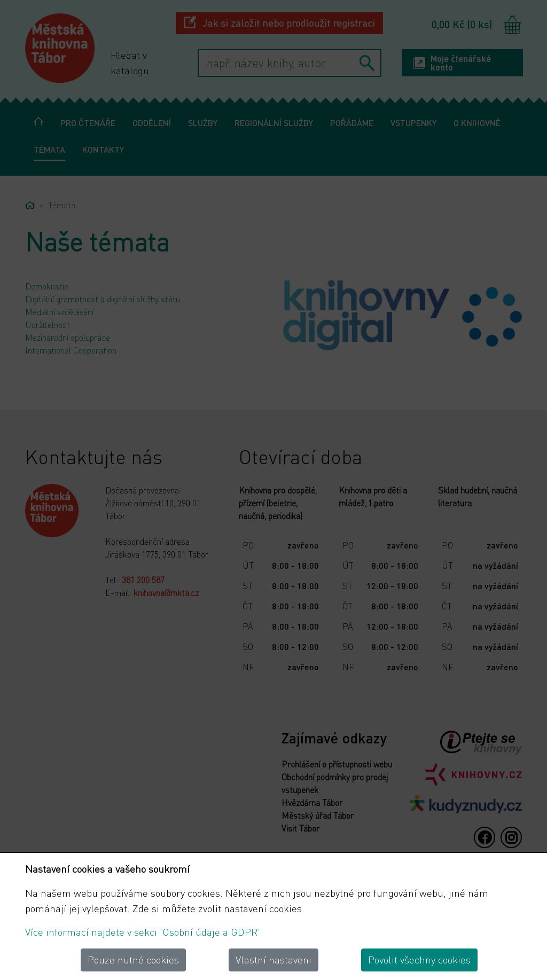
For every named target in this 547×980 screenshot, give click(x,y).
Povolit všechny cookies (419, 959)
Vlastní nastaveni (273, 959)
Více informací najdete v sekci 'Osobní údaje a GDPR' (143, 932)
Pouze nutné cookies (133, 959)
